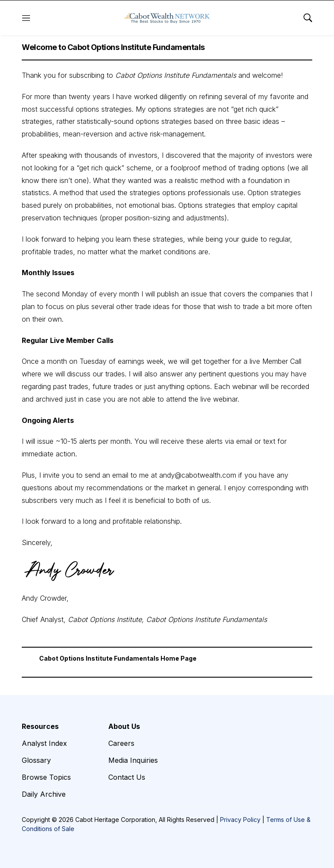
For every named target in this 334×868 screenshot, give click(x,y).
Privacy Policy (240, 820)
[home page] (167, 18)
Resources (40, 726)
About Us (124, 726)
